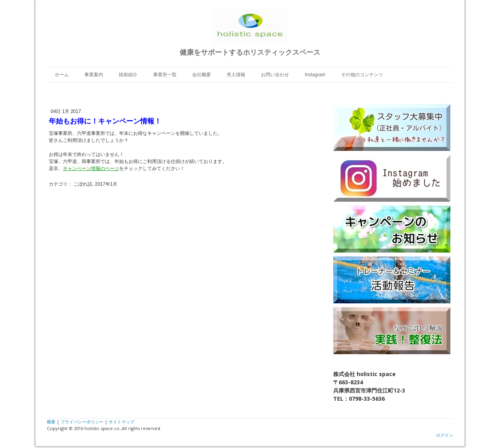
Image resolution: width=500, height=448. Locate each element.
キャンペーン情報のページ (91, 168)
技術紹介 (128, 75)
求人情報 (236, 75)
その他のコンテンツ (362, 75)
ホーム (62, 75)
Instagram (315, 75)
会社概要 (202, 75)
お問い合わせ (275, 75)
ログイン (445, 435)
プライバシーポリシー (82, 422)
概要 (51, 422)
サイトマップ (121, 422)
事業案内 (94, 75)
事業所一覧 (165, 75)
